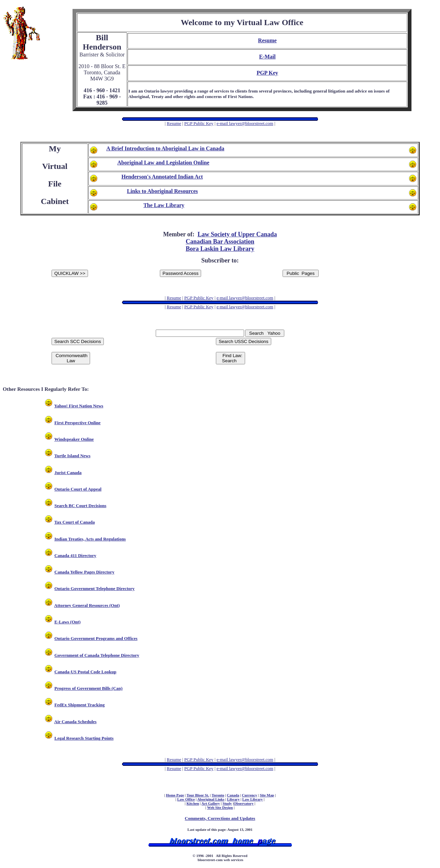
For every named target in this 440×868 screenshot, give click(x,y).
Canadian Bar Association (220, 242)
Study (227, 803)
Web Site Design (220, 807)
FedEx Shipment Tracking (79, 705)
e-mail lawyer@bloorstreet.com (245, 123)
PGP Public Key (199, 123)
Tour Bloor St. (198, 795)
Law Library (253, 799)
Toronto (218, 795)
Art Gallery (211, 803)
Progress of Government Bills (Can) (88, 688)
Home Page (175, 795)
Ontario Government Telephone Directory (94, 588)
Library (234, 799)
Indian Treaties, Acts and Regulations (90, 539)
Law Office (186, 799)
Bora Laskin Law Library (220, 249)
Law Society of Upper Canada (237, 234)
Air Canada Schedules (75, 722)
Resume (174, 123)
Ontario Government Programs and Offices (96, 638)
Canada (233, 795)
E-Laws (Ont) (67, 622)
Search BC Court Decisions (80, 506)
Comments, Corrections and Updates (220, 818)
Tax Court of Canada (75, 522)
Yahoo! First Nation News (79, 406)
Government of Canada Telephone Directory (97, 655)
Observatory (244, 803)
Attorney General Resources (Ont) (87, 605)
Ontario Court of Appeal (78, 489)
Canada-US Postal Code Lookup (85, 672)
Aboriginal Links (211, 799)
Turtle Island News (72, 456)
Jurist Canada (68, 473)
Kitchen (193, 803)
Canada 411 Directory (75, 555)
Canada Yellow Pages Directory (84, 572)
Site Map (267, 795)
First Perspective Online (77, 423)
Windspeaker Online (74, 439)
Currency (250, 795)
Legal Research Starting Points (84, 738)
